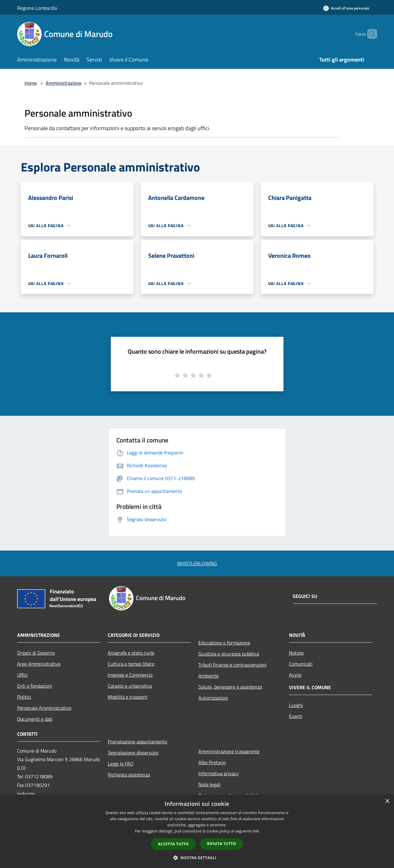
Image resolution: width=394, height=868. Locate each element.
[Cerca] (370, 34)
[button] (197, 858)
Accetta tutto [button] (173, 844)
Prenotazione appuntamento (137, 742)
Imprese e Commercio (130, 675)
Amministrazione (64, 83)
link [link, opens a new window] (256, 831)
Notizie (296, 653)
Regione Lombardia (37, 8)
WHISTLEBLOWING (197, 563)
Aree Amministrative (39, 664)
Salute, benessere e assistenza (230, 687)
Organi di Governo (36, 653)
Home (31, 83)
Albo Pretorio (212, 762)
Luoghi (296, 705)
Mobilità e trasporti (128, 697)
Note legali (210, 784)
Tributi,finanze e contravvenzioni (233, 665)
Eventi (296, 716)
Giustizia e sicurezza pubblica (229, 654)
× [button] (387, 801)
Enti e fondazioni (35, 686)
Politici (24, 697)
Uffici (23, 675)
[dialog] (197, 831)
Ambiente (208, 676)
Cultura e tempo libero (131, 664)
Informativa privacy (219, 773)
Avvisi (295, 675)
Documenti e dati (35, 719)
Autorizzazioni (213, 698)
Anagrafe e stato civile (131, 653)
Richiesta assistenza (129, 775)
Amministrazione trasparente (229, 751)
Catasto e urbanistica (130, 686)
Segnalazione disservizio (133, 753)
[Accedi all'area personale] (346, 8)
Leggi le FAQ (121, 764)
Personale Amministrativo (44, 708)
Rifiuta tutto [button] (221, 844)
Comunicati (301, 664)
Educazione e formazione (224, 643)
